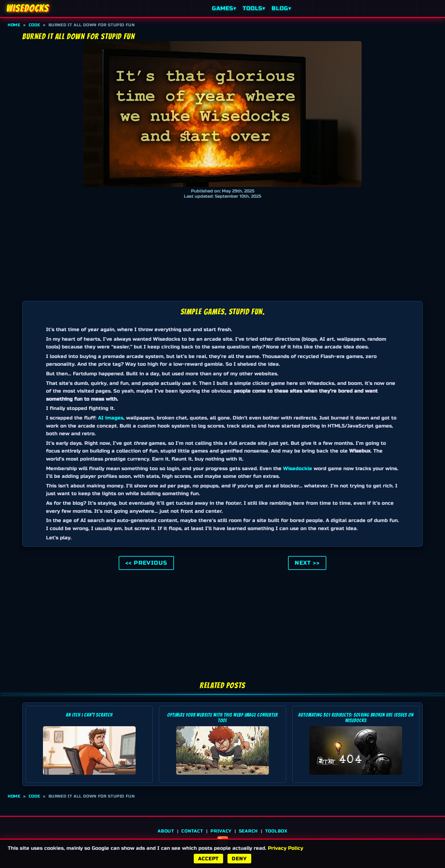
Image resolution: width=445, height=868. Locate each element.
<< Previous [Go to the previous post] (146, 563)
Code (34, 25)
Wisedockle (298, 468)
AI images (111, 418)
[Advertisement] (222, 248)
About (166, 831)
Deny (239, 859)
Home (14, 25)
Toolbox (276, 831)
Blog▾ (281, 8)
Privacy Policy (286, 848)
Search (248, 831)
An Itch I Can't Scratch (89, 715)
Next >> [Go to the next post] (307, 563)
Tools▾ (254, 8)
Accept (208, 859)
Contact (192, 831)
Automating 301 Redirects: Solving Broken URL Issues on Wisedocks (356, 718)
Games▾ (224, 8)
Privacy (221, 831)
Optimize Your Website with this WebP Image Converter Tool (222, 718)
